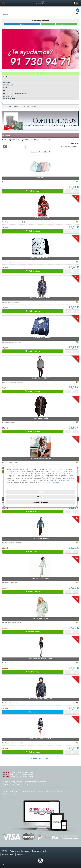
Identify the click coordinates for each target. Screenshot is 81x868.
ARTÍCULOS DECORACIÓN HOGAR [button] (15, 93)
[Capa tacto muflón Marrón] (40, 406)
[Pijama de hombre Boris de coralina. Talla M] (40, 687)
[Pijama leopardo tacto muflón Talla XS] (40, 446)
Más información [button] (53, 482)
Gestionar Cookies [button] (40, 502)
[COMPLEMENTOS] (40, 121)
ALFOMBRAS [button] (7, 96)
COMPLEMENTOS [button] (9, 99)
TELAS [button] (5, 79)
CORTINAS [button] (6, 82)
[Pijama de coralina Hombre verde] (40, 527)
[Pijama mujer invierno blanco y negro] (40, 246)
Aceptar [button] (41, 492)
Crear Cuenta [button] (59, 24)
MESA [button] (5, 88)
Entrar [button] (22, 24)
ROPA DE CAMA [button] (8, 85)
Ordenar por (75, 144)
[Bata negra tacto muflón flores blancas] (40, 727)
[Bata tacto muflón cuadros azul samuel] (40, 286)
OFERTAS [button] (6, 77)
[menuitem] (11, 791)
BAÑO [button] (5, 91)
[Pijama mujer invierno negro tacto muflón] (40, 647)
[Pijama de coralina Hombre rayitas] (40, 366)
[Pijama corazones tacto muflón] (40, 567)
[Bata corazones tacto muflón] (40, 607)
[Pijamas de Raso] (40, 166)
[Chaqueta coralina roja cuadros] (40, 206)
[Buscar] (77, 14)
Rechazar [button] (40, 497)
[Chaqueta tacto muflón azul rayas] (40, 326)
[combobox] (52, 147)
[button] (40, 3)
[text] (38, 14)
